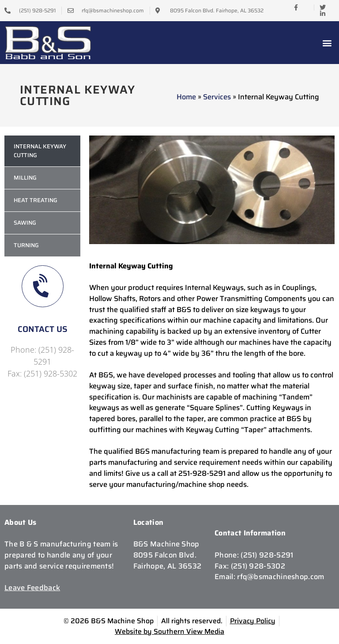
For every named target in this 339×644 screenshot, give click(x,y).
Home (186, 97)
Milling (25, 178)
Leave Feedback (32, 588)
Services (217, 97)
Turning (26, 245)
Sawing (25, 223)
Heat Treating (36, 200)
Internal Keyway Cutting (40, 151)
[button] (327, 43)
